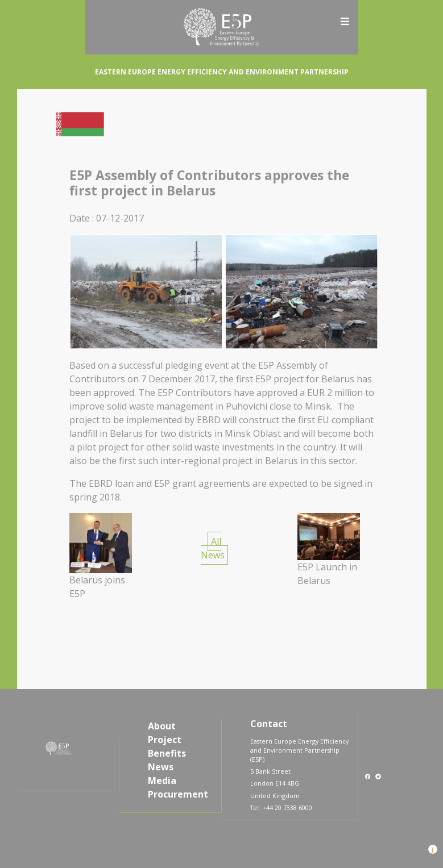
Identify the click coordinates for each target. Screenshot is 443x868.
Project (165, 740)
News (161, 767)
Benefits (167, 753)
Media (162, 781)
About (162, 726)
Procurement (178, 794)
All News (213, 548)
